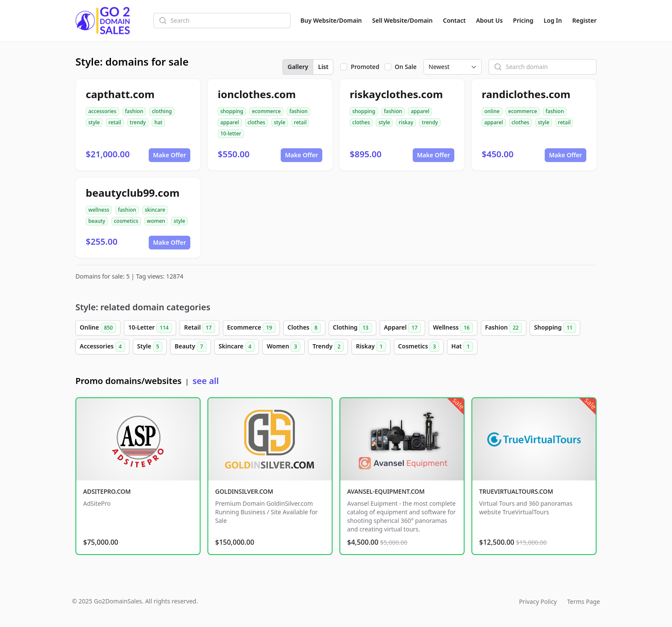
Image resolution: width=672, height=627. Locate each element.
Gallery (298, 67)
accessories (102, 111)
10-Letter (150, 328)
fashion (134, 111)
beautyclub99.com (133, 193)
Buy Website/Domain (331, 20)
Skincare (237, 347)
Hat (462, 347)
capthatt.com (120, 94)
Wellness (453, 328)
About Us (489, 20)
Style (150, 347)
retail (115, 122)
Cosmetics (419, 347)
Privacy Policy (538, 601)
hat (158, 122)
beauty (97, 221)
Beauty (190, 347)
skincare (155, 210)
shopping (232, 111)
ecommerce (266, 111)
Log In (553, 20)
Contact (454, 20)
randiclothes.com (526, 94)
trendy (138, 122)
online (492, 111)
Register (584, 20)
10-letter (231, 133)
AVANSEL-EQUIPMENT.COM (386, 491)
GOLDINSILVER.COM (244, 491)
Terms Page (583, 601)
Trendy (328, 347)
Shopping (555, 328)
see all (205, 381)
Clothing (352, 328)
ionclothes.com (257, 94)
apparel (230, 122)
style (94, 122)
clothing (162, 111)
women (156, 221)
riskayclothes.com (396, 94)
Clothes (304, 328)
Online (98, 328)
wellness (99, 210)
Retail (199, 328)
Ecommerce (251, 328)
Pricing (523, 20)
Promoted (365, 67)
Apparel (402, 328)
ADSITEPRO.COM (107, 491)
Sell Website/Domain (402, 20)
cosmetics (126, 221)
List (323, 67)
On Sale (406, 67)
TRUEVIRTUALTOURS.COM (516, 491)
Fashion (504, 328)
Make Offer (169, 155)
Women (283, 347)
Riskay (371, 347)
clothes (256, 122)
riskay (406, 122)
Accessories (102, 347)
